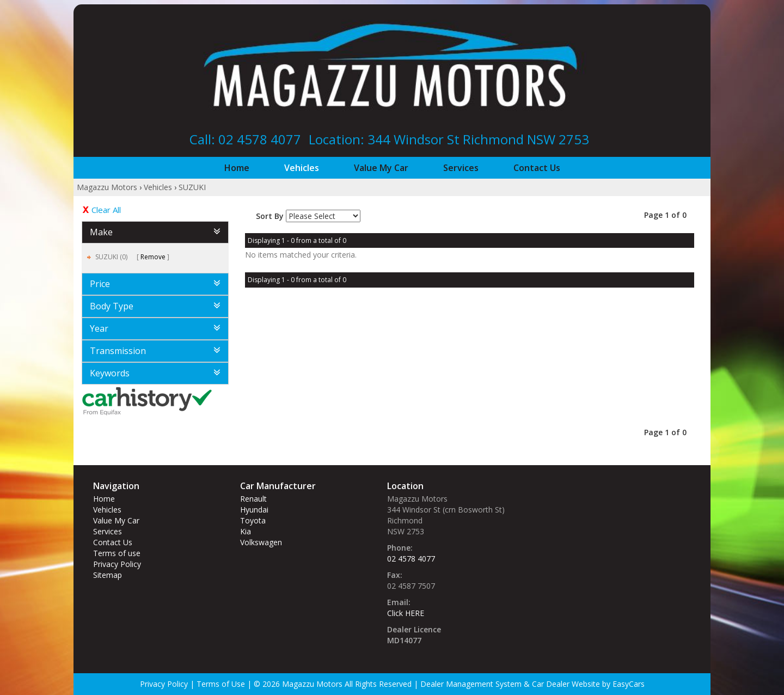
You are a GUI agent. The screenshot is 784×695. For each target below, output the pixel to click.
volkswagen (261, 542)
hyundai (254, 510)
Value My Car (381, 168)
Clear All (106, 210)
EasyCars (629, 684)
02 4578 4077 (411, 559)
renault (253, 499)
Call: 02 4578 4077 (245, 139)
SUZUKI (192, 187)
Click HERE (406, 613)
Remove (153, 257)
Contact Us (537, 168)
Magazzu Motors (107, 187)
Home (237, 168)
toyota (253, 520)
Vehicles (302, 168)
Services (461, 168)
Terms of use (117, 553)
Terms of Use (222, 684)
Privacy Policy (117, 564)
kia (246, 531)
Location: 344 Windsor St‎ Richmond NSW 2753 (449, 139)
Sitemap (108, 575)
